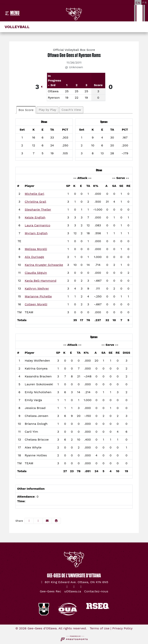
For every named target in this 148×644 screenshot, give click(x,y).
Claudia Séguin (36, 273)
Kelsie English (35, 217)
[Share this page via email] (47, 521)
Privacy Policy (122, 628)
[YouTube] (81, 587)
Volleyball (17, 27)
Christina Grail (35, 202)
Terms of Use (100, 628)
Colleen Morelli (36, 304)
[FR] (145, 3)
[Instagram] (74, 587)
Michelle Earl (34, 194)
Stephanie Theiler (38, 209)
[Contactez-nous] (96, 591)
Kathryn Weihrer (37, 288)
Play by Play (48, 110)
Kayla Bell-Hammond (40, 281)
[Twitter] (67, 587)
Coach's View (71, 110)
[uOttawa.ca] (73, 591)
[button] (56, 521)
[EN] (138, 3)
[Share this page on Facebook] (29, 521)
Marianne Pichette (38, 296)
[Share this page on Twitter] (38, 521)
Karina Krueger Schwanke (44, 265)
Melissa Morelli (36, 249)
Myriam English (36, 233)
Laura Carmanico (37, 225)
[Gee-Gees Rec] (51, 591)
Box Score (26, 110)
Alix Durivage (34, 257)
